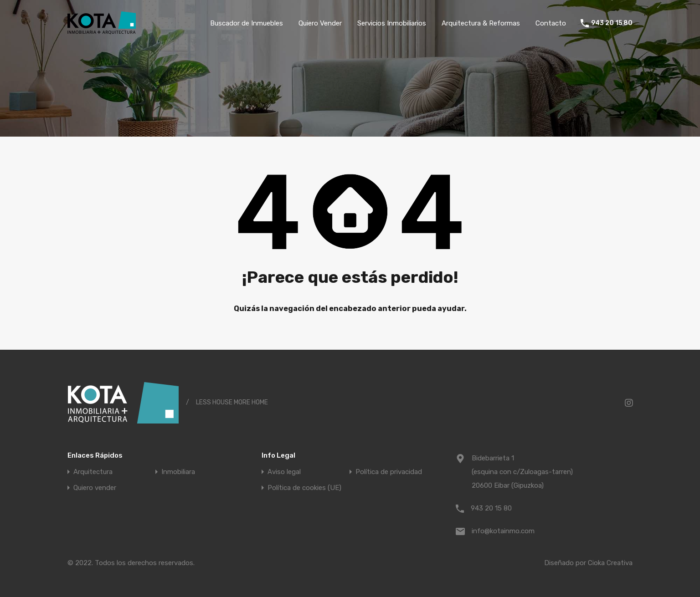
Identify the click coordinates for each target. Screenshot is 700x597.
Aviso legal (284, 472)
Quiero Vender (320, 23)
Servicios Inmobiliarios (392, 23)
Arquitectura (93, 472)
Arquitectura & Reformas (481, 23)
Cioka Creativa (610, 563)
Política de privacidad (389, 472)
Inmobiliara (178, 472)
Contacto (551, 23)
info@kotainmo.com (503, 531)
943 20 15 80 (612, 23)
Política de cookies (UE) (304, 488)
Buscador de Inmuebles (247, 23)
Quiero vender (95, 488)
